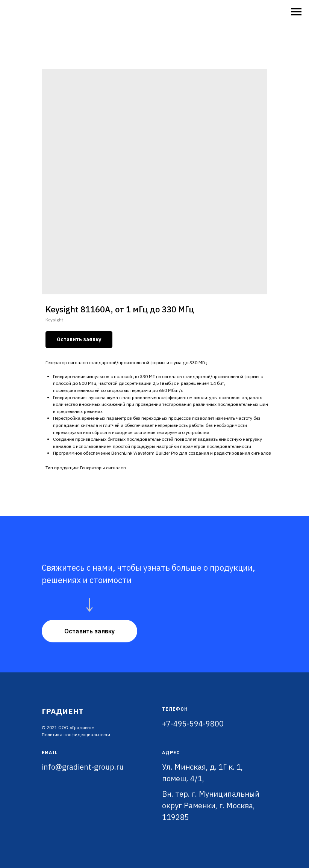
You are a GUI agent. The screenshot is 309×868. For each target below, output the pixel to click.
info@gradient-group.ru (83, 767)
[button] (89, 631)
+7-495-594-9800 (193, 724)
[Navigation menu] (296, 12)
